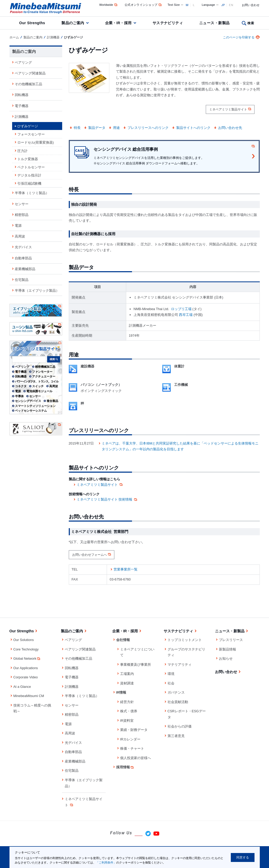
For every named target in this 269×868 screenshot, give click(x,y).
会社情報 (123, 640)
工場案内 (127, 674)
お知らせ (226, 658)
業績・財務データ (134, 730)
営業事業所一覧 (126, 569)
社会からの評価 (180, 726)
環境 (171, 674)
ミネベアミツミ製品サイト (228, 109)
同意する (243, 857)
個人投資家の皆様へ (136, 758)
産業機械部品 (25, 269)
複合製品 (52, 401)
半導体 (19, 396)
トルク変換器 (28, 159)
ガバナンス (176, 692)
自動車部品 (23, 258)
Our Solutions (24, 640)
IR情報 (121, 692)
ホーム (14, 37)
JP (223, 5)
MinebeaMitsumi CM (29, 696)
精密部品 (22, 215)
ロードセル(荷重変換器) (36, 142)
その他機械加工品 (28, 84)
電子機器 (22, 106)
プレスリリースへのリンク (148, 128)
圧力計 (23, 151)
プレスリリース (231, 640)
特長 (77, 128)
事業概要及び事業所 (136, 665)
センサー (22, 204)
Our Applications (26, 668)
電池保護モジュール (39, 391)
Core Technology (26, 649)
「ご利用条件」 (106, 862)
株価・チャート (132, 748)
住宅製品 (22, 280)
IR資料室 (127, 721)
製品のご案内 (73, 23)
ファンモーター (42, 372)
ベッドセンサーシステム (31, 411)
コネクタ (21, 386)
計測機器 (53, 37)
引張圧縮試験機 (29, 183)
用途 (116, 128)
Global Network (27, 658)
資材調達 (127, 683)
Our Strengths (32, 23)
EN (231, 5)
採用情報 (125, 767)
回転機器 (22, 95)
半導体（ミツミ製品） (32, 193)
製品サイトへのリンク (193, 128)
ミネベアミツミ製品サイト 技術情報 (107, 499)
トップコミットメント (185, 640)
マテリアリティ (180, 665)
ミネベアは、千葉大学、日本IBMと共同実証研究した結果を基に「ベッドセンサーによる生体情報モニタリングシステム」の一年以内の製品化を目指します (180, 446)
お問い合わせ (251, 5)
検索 (251, 23)
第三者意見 (176, 736)
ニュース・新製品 (214, 23)
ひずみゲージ (28, 126)
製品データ (97, 128)
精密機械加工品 (45, 367)
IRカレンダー (130, 739)
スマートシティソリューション (35, 406)
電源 (18, 226)
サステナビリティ (168, 23)
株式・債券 (129, 711)
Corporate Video (26, 677)
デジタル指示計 (29, 175)
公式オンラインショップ (143, 5)
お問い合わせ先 (230, 128)
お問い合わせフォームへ (90, 555)
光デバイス (23, 247)
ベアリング (23, 62)
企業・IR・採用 (118, 23)
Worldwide (109, 5)
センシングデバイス (28, 401)
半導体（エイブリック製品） (37, 291)
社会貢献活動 (178, 702)
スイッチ (38, 386)
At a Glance (22, 687)
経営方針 (127, 702)
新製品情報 (228, 649)
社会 (171, 683)
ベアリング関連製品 (30, 73)
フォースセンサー (31, 134)
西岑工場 (186, 315)
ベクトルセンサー (31, 167)
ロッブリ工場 (181, 309)
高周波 (20, 236)
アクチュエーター (44, 376)
